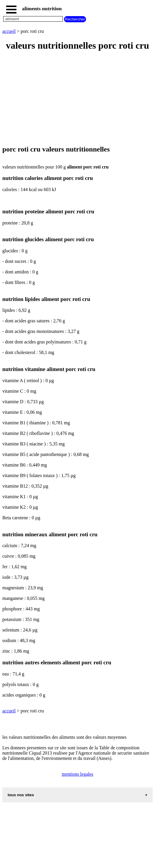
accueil (9, 31)
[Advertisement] (77, 98)
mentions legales (77, 774)
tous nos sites (21, 795)
